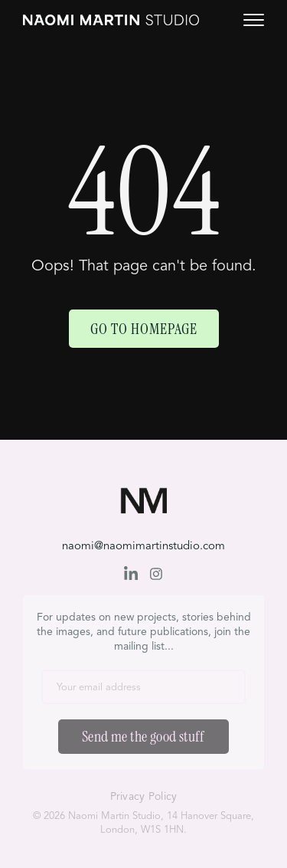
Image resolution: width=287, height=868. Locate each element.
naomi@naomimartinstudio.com (143, 547)
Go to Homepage (144, 329)
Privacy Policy (144, 797)
